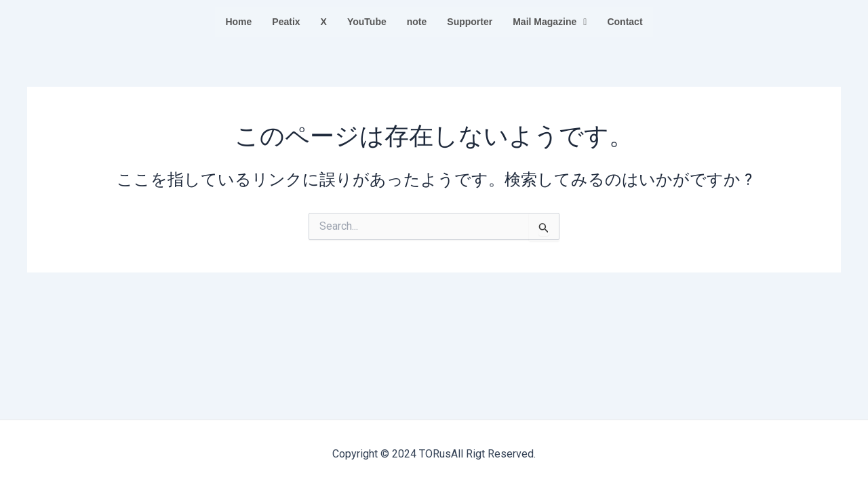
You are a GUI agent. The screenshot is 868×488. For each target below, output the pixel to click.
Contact (625, 22)
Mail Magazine (550, 22)
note (417, 22)
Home (238, 22)
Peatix (286, 22)
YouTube (367, 22)
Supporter (470, 22)
